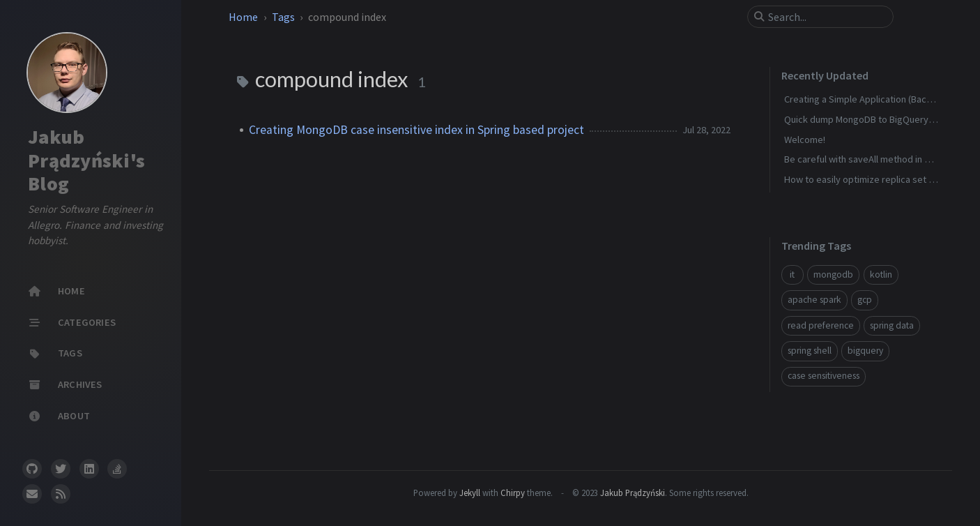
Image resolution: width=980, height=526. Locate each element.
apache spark (814, 300)
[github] (32, 469)
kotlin (881, 275)
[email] (32, 494)
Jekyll (470, 493)
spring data (892, 325)
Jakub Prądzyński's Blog (86, 160)
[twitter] (61, 469)
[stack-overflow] (117, 469)
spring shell (810, 351)
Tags (284, 17)
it (792, 275)
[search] (826, 17)
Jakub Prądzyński (633, 493)
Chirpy (513, 493)
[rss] (61, 494)
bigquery (865, 351)
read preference (821, 325)
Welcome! (805, 140)
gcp (865, 300)
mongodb (833, 275)
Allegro (44, 225)
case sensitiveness (824, 376)
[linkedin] (89, 469)
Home (244, 17)
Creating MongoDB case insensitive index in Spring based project (416, 130)
